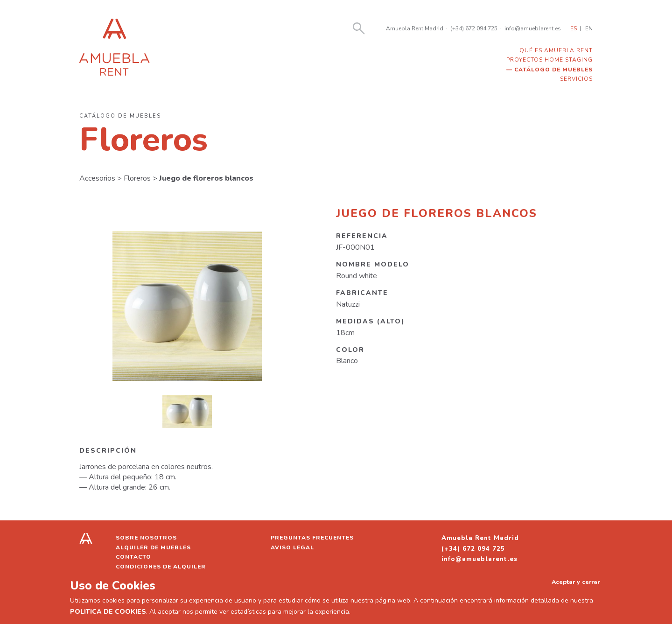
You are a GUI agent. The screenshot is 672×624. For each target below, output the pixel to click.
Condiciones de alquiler (161, 567)
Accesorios (97, 178)
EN (589, 28)
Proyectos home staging (549, 60)
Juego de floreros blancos (206, 178)
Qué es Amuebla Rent (556, 50)
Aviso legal (292, 547)
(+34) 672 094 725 (474, 28)
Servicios (576, 79)
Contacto (133, 557)
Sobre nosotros (146, 538)
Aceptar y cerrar (576, 582)
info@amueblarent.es (533, 28)
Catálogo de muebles (553, 70)
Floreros (137, 178)
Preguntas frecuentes (312, 538)
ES (574, 28)
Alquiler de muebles (153, 547)
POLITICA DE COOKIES (108, 612)
